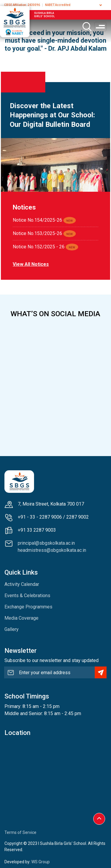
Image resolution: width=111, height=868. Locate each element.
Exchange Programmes (28, 607)
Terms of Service (20, 832)
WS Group (41, 862)
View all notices (31, 264)
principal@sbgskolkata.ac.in (46, 543)
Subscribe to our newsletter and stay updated (52, 660)
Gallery (12, 629)
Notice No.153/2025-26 (37, 233)
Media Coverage (21, 618)
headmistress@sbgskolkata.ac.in (52, 550)
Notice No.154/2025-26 (37, 220)
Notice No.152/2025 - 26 (39, 247)
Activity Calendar (22, 584)
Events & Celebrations (27, 596)
